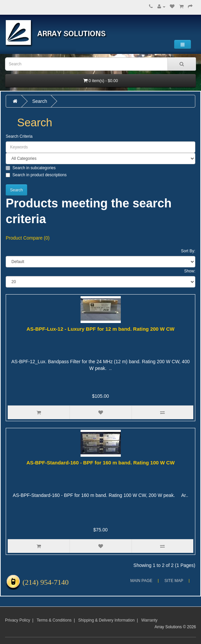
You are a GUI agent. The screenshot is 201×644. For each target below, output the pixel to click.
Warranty (149, 620)
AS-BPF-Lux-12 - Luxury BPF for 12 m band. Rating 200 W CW (100, 329)
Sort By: (188, 251)
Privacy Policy (18, 620)
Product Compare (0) (28, 238)
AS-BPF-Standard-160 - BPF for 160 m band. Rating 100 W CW (101, 463)
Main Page (141, 581)
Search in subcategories (31, 168)
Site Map (174, 581)
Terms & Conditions (54, 620)
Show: (190, 271)
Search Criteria (19, 136)
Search (40, 101)
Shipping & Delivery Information (106, 620)
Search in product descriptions (36, 175)
